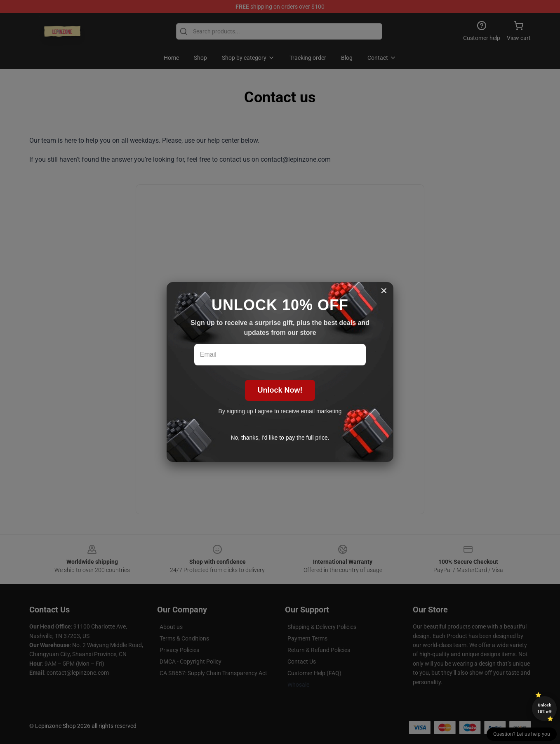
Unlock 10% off (545, 708)
